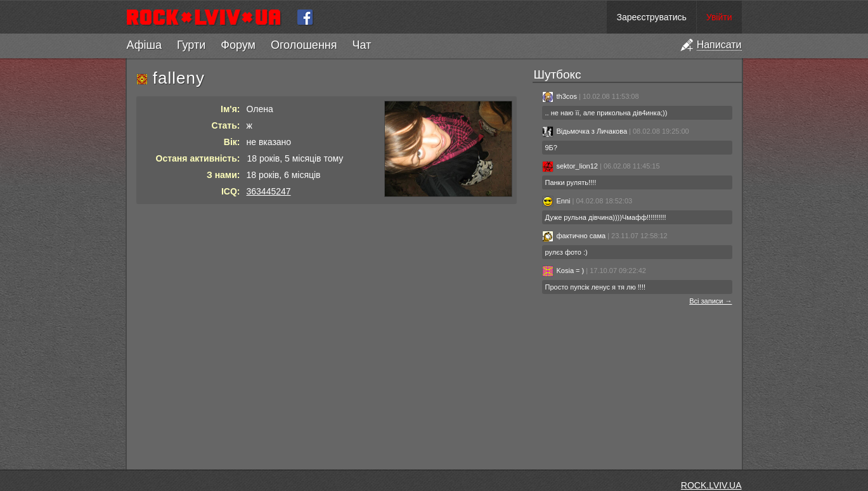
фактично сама (574, 236)
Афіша (144, 45)
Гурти (191, 45)
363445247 (269, 191)
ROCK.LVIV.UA (711, 485)
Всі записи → (710, 301)
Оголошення (304, 45)
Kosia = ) (563, 271)
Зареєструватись (651, 17)
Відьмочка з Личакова (585, 131)
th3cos (560, 96)
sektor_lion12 (570, 166)
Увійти (719, 17)
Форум (238, 45)
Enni (556, 201)
